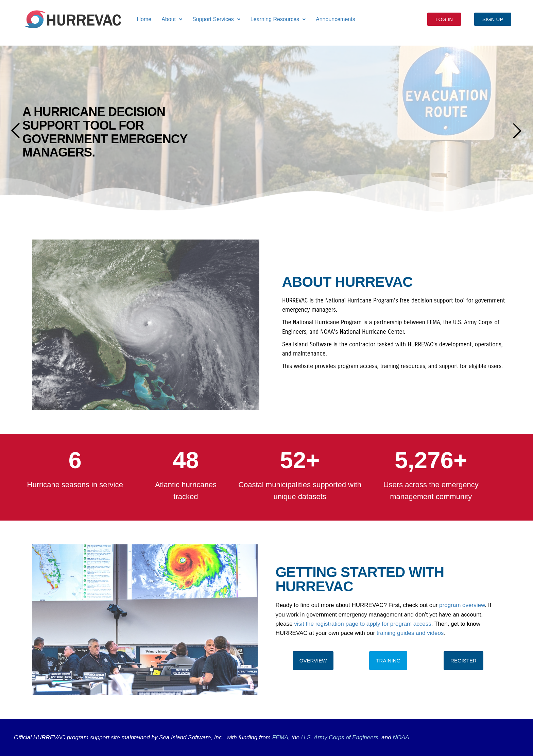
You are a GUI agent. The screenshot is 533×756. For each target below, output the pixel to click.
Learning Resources (278, 19)
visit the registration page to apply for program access (363, 624)
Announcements (336, 19)
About (172, 19)
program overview (462, 605)
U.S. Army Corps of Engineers (339, 737)
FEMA (280, 737)
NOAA (401, 737)
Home (144, 19)
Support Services (216, 19)
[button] (172, 19)
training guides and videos (410, 633)
